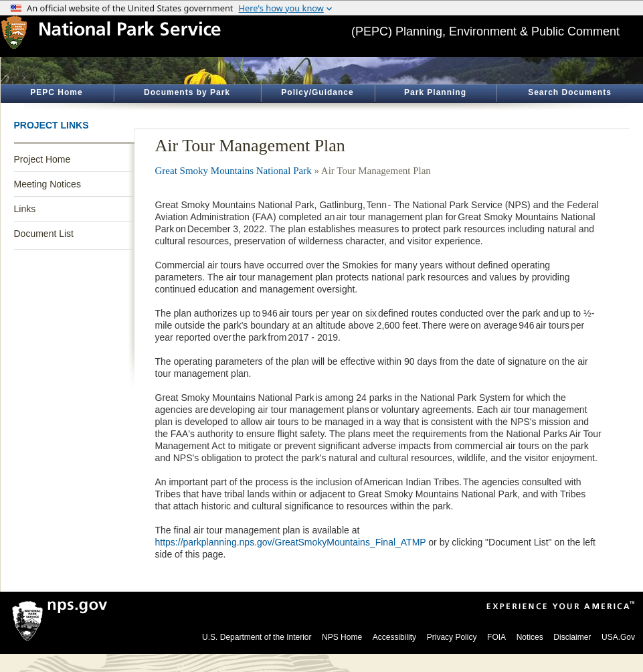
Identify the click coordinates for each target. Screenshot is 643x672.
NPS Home (342, 637)
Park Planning (435, 92)
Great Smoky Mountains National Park (234, 171)
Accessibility (394, 637)
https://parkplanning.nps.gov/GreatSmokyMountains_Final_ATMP (291, 542)
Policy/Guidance (317, 92)
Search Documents (570, 92)
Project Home (42, 159)
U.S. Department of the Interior (257, 637)
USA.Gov (618, 637)
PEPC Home (56, 92)
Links (25, 209)
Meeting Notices (48, 184)
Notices (530, 637)
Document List (44, 234)
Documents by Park (187, 92)
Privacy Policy (452, 637)
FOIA (496, 637)
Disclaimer (572, 637)
